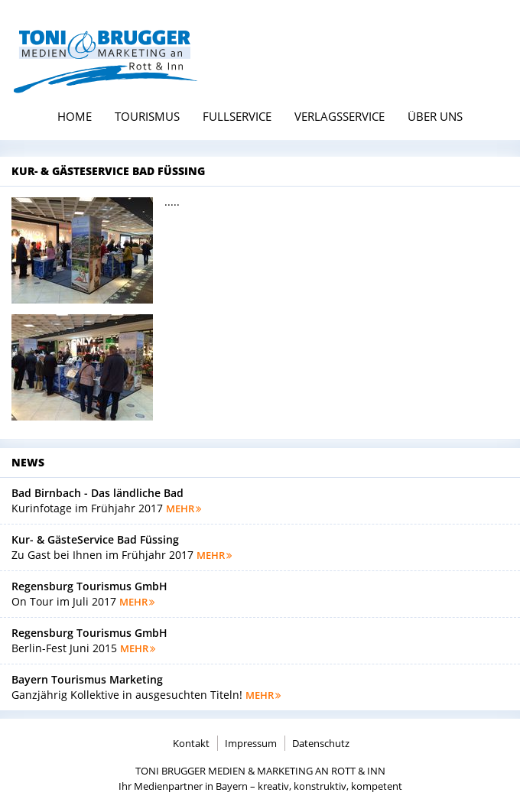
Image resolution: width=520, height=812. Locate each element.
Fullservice (237, 116)
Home (75, 116)
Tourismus (147, 116)
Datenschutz (321, 743)
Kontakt (191, 743)
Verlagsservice (340, 116)
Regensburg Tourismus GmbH (89, 586)
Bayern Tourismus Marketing (87, 679)
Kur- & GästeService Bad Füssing (95, 539)
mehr (184, 508)
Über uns (435, 116)
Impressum (251, 743)
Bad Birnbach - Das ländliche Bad (97, 493)
